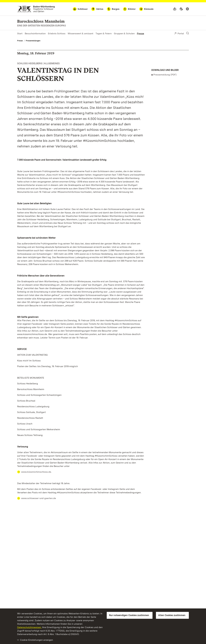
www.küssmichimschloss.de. (36, 472)
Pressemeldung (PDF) (165, 75)
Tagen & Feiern (104, 33)
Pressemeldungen (33, 41)
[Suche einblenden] (188, 33)
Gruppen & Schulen (124, 33)
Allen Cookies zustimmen (172, 615)
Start (20, 33)
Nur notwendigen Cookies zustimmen (129, 615)
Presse (140, 33)
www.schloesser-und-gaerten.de (39, 498)
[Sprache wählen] (187, 9)
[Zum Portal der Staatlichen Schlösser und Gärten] (36, 9)
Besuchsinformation (35, 33)
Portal (179, 34)
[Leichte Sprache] (175, 9)
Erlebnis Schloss (57, 33)
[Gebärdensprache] (181, 9)
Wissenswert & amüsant (80, 33)
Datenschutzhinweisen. (29, 627)
